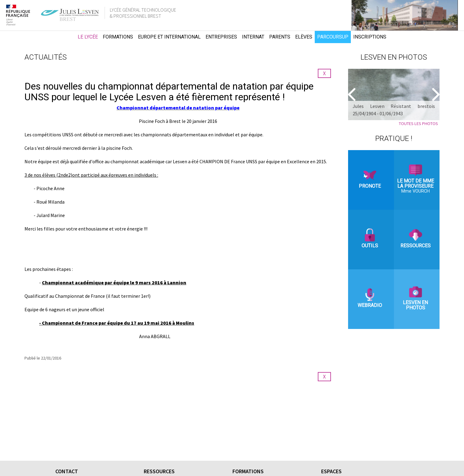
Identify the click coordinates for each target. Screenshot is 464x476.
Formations (118, 37)
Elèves (304, 37)
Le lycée (88, 37)
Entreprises (221, 37)
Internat (253, 37)
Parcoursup (333, 37)
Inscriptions (370, 37)
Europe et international (169, 37)
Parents (280, 37)
